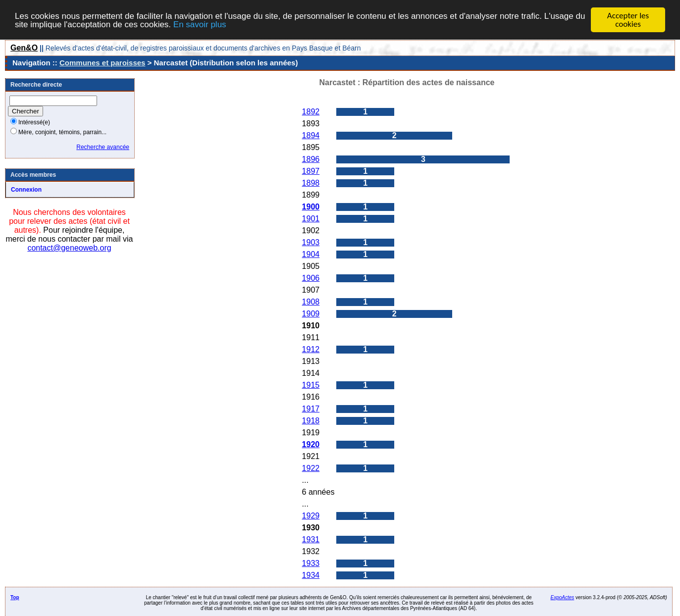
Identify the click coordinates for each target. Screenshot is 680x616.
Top (15, 597)
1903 (311, 242)
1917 (311, 409)
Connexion (26, 190)
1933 (311, 563)
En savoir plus (200, 24)
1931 (311, 539)
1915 (311, 385)
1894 (311, 135)
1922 (311, 468)
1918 (311, 421)
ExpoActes (562, 597)
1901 (311, 219)
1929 (311, 516)
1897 (311, 171)
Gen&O (24, 48)
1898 (311, 183)
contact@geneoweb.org (69, 248)
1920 (311, 444)
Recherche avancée (103, 147)
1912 (311, 349)
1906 (311, 278)
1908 (311, 302)
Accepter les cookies (628, 20)
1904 (311, 254)
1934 (311, 575)
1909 (311, 314)
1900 (311, 207)
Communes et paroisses (102, 63)
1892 (311, 112)
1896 (311, 159)
